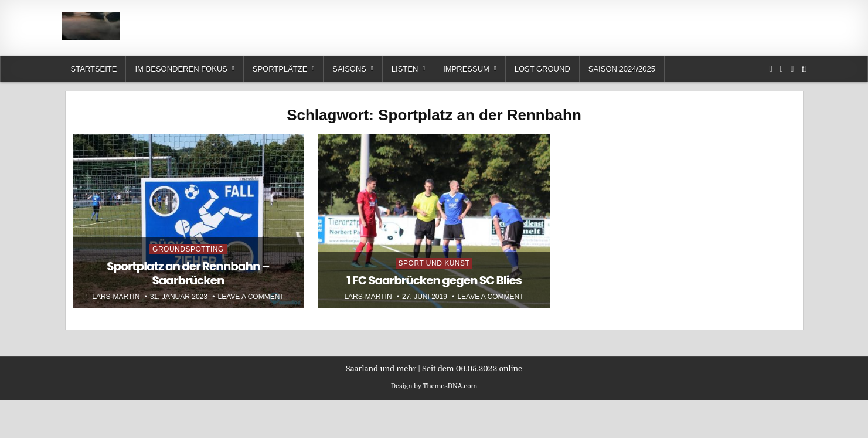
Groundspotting (188, 249)
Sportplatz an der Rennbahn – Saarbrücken (188, 273)
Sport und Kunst (434, 263)
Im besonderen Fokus (181, 69)
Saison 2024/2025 (622, 69)
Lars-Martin (116, 297)
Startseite (94, 69)
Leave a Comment (251, 297)
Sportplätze (280, 69)
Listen (405, 69)
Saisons (349, 69)
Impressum (466, 69)
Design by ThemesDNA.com (434, 386)
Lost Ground (542, 69)
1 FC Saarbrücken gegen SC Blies (434, 280)
